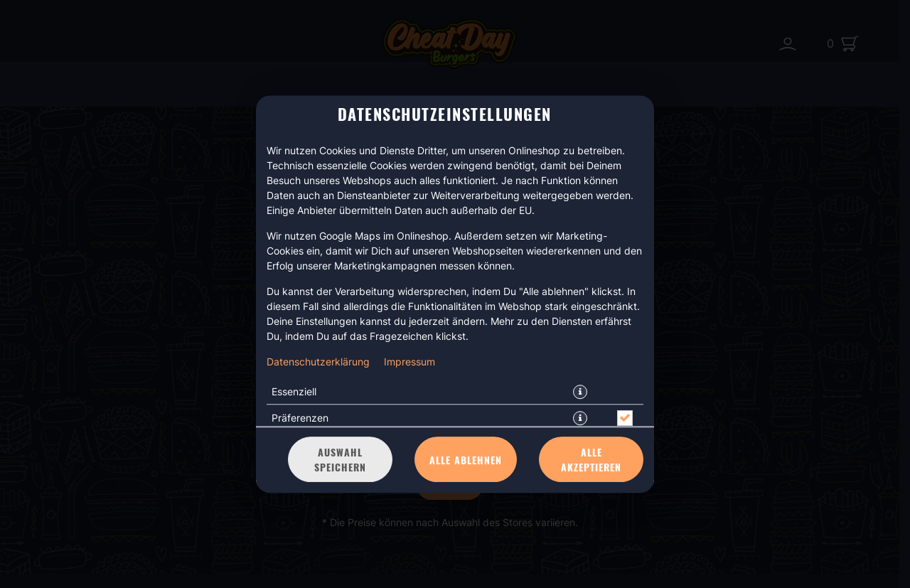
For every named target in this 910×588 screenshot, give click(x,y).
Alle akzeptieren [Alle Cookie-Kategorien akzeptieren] (591, 459)
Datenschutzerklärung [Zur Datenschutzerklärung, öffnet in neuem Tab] (318, 362)
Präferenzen (300, 418)
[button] (580, 392)
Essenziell (294, 391)
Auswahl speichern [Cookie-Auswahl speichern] (340, 459)
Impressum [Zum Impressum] (409, 362)
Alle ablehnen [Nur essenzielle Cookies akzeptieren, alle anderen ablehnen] (466, 460)
